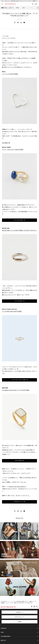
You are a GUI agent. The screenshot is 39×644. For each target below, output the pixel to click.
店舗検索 (20, 622)
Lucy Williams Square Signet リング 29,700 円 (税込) (16, 390)
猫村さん (24, 8)
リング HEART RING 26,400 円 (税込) (12, 312)
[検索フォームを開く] (33, 4)
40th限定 (17, 8)
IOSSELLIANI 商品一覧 (20, 301)
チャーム (31, 8)
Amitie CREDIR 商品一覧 (20, 220)
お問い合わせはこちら (20, 617)
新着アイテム (4, 8)
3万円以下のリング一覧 (19, 502)
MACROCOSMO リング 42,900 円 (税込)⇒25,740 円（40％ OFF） (19, 231)
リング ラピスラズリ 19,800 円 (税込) (13, 150)
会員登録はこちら (20, 612)
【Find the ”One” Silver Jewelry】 (17, 487)
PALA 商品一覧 (6, 143)
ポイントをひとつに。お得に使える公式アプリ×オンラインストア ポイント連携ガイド (19, 1)
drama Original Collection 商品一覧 (20, 380)
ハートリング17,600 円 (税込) (10, 74)
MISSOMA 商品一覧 (19, 461)
